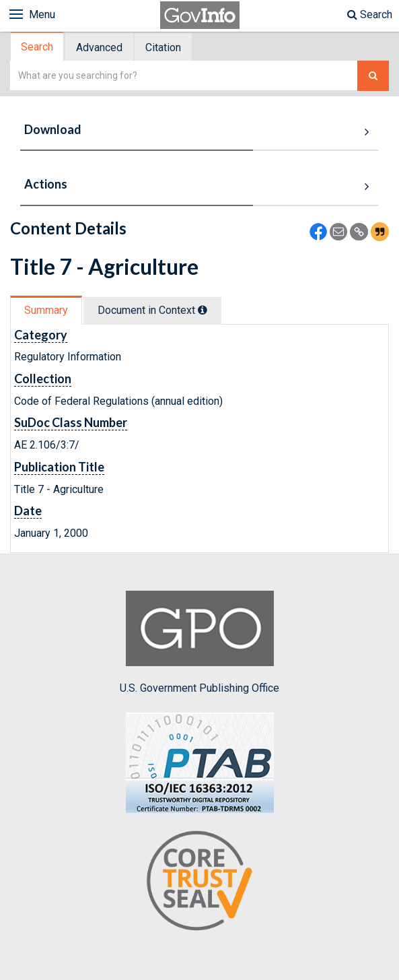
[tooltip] (203, 310)
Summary (46, 310)
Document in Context (152, 310)
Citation (163, 47)
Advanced (99, 47)
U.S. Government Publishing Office (199, 643)
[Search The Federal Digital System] (373, 76)
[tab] (38, 47)
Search (370, 14)
